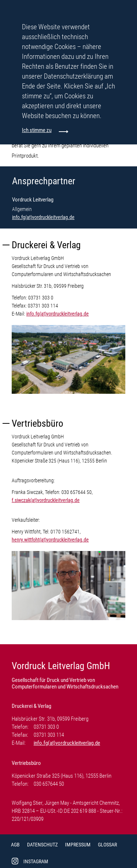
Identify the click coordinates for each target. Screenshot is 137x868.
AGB (15, 845)
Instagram (36, 861)
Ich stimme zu (37, 130)
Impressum (78, 845)
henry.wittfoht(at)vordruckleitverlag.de (50, 540)
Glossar (107, 845)
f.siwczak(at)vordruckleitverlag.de (46, 500)
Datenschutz (42, 845)
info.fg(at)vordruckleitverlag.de (43, 217)
